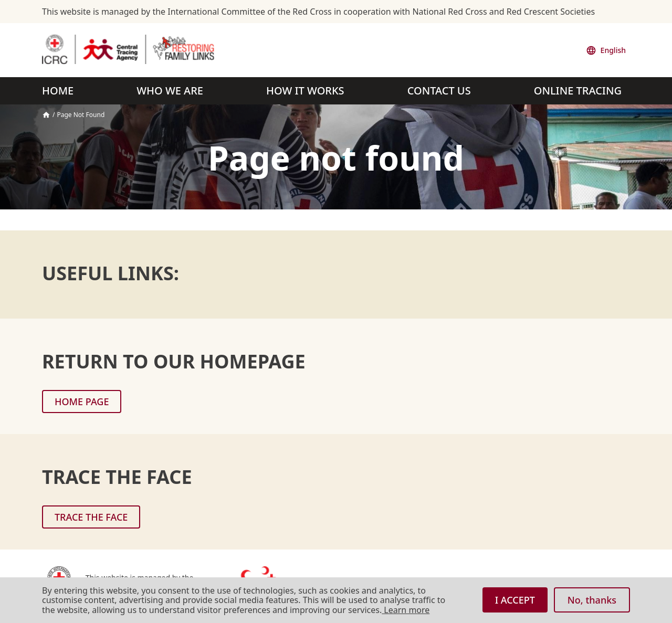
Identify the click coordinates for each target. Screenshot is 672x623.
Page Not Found (81, 115)
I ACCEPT (515, 600)
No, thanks (592, 600)
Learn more (406, 610)
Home (46, 115)
